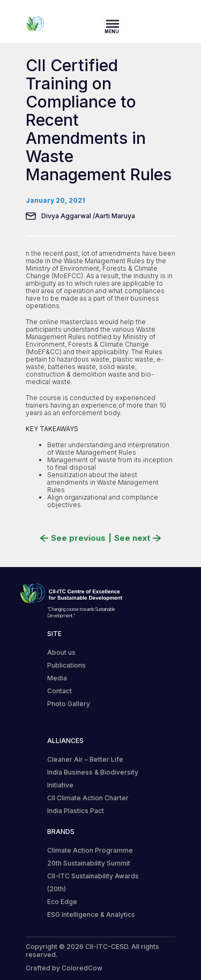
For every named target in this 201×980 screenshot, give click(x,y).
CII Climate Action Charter (88, 798)
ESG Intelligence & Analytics (91, 914)
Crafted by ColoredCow (64, 968)
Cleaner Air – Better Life (85, 759)
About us (61, 652)
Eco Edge (62, 902)
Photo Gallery (69, 704)
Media (57, 678)
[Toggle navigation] (116, 24)
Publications (66, 665)
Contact (59, 691)
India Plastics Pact (76, 811)
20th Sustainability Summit (89, 863)
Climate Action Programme (90, 850)
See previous (73, 538)
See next (137, 538)
